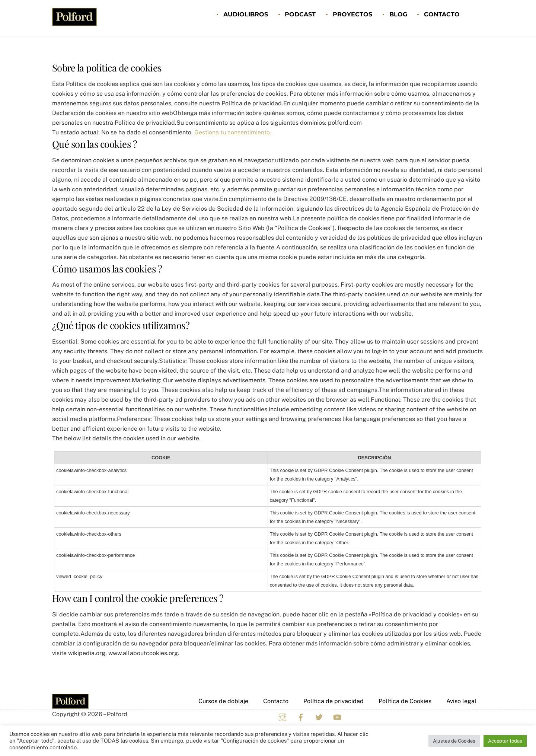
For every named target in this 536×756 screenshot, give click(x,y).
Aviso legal (461, 701)
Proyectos (352, 14)
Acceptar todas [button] (505, 741)
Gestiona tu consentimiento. (233, 132)
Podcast (300, 14)
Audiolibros (246, 14)
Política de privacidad (334, 701)
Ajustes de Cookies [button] (454, 741)
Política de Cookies (405, 701)
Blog (398, 14)
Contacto (442, 14)
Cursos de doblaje (223, 701)
